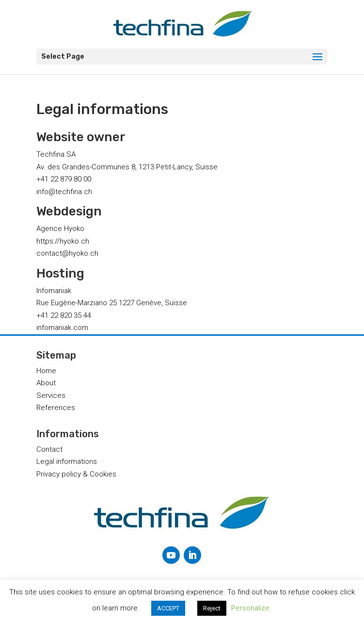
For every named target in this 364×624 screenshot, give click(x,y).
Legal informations (67, 461)
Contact (49, 449)
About (46, 383)
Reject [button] (212, 608)
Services (51, 395)
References (56, 408)
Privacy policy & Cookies (76, 474)
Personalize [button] (250, 608)
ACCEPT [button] (168, 608)
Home (46, 371)
